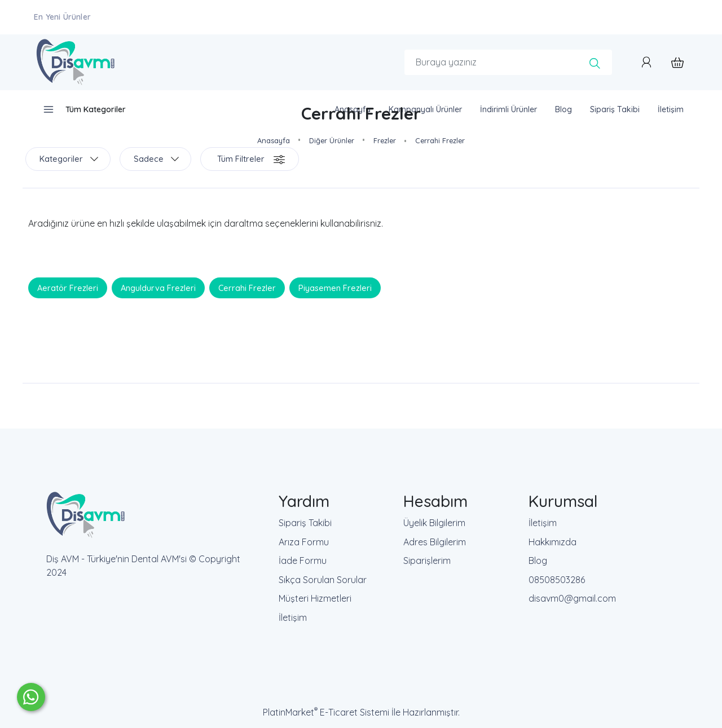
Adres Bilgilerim (435, 542)
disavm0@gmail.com (572, 598)
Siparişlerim (427, 561)
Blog (538, 561)
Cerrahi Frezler (247, 288)
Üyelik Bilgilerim (434, 523)
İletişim (293, 617)
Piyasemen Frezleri (335, 288)
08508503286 (557, 580)
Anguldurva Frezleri (158, 288)
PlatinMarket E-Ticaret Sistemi (326, 712)
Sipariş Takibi (305, 523)
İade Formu (303, 561)
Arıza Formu (304, 542)
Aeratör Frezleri (68, 288)
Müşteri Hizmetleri (315, 598)
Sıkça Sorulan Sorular (323, 580)
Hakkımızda (552, 542)
